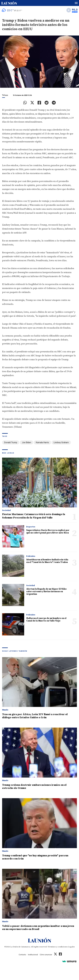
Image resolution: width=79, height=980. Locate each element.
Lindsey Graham (61, 442)
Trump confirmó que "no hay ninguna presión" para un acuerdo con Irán (35, 857)
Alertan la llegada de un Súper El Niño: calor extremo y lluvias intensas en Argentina (46, 592)
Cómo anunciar (46, 955)
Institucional (33, 955)
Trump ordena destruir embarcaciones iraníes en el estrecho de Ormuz (34, 787)
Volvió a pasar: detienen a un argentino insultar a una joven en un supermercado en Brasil (38, 928)
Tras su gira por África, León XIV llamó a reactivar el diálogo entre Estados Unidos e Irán (35, 716)
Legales (71, 947)
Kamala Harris (42, 442)
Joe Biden (26, 442)
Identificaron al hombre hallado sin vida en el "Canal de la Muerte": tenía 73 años (47, 561)
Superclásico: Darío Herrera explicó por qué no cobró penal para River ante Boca (48, 532)
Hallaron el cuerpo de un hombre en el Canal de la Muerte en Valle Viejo (46, 620)
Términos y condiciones (58, 947)
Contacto (22, 955)
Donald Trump (11, 442)
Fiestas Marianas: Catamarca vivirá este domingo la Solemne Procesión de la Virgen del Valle (34, 516)
